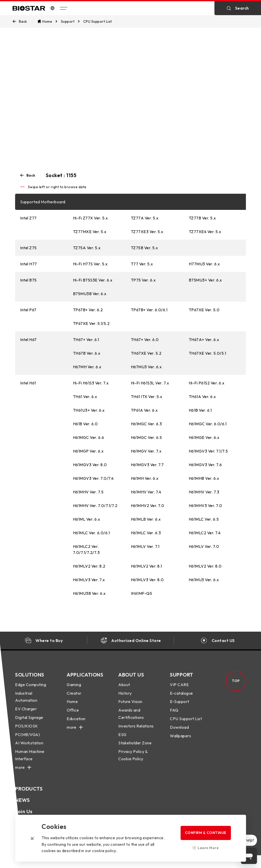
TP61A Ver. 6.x (144, 410)
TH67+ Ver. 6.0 (145, 340)
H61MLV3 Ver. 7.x (89, 580)
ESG (122, 740)
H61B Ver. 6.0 (85, 424)
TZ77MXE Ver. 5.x (90, 232)
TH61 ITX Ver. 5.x (147, 397)
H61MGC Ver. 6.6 (89, 437)
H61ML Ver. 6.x (87, 519)
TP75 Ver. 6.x (143, 280)
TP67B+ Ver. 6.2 (88, 310)
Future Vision (130, 707)
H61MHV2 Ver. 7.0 (148, 506)
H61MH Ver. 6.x (145, 478)
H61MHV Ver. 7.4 (146, 492)
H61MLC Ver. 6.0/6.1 (91, 533)
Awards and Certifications (131, 719)
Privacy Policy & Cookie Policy (133, 760)
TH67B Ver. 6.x (87, 353)
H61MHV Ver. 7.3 (204, 492)
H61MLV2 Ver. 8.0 (205, 566)
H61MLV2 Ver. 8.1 (146, 566)
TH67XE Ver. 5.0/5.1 (208, 353)
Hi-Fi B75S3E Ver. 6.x (93, 280)
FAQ (174, 715)
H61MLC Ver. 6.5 (204, 519)
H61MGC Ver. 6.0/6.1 (208, 424)
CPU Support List (186, 724)
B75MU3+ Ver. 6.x (205, 280)
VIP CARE (179, 690)
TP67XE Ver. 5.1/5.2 (91, 323)
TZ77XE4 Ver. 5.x (205, 232)
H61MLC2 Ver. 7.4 (205, 533)
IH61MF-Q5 (142, 593)
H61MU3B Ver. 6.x (89, 593)
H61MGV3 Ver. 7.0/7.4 (93, 478)
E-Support (180, 707)
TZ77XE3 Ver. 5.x (147, 232)
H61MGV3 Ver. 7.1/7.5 (208, 451)
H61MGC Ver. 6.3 (146, 424)
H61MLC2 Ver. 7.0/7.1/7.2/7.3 (86, 549)
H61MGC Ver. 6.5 (146, 437)
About (124, 690)
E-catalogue (181, 698)
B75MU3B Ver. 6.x (90, 294)
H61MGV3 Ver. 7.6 (205, 465)
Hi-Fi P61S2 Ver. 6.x (207, 383)
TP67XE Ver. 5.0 (204, 310)
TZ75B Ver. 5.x (144, 248)
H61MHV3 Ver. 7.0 (206, 506)
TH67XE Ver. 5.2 (146, 353)
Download (179, 732)
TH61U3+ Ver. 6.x (89, 410)
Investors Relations (136, 731)
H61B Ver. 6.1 (200, 410)
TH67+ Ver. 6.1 (86, 340)
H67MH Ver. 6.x (87, 367)
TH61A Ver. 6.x (202, 397)
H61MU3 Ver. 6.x (204, 580)
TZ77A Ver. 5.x (145, 218)
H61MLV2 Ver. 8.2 (89, 566)
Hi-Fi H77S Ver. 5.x (90, 264)
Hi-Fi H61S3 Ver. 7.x (91, 383)
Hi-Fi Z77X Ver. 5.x (90, 218)
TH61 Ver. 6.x (85, 397)
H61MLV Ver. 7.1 (145, 546)
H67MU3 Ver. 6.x (146, 367)
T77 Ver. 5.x (142, 264)
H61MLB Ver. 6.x (146, 519)
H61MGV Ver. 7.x (146, 451)
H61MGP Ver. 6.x (88, 451)
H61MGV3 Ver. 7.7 (147, 465)
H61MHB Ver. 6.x (204, 478)
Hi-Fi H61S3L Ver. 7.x (150, 383)
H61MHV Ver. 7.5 (88, 492)
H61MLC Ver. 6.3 (146, 533)
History (125, 698)
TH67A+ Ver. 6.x (204, 340)
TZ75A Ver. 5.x (87, 248)
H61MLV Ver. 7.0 (204, 546)
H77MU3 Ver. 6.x (204, 264)
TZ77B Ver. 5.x (202, 218)
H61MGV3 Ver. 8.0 (90, 465)
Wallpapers (180, 741)
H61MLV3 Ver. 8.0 (147, 580)
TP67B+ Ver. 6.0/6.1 (149, 310)
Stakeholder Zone (135, 748)
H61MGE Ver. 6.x (204, 437)
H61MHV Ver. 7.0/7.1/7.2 (95, 506)
